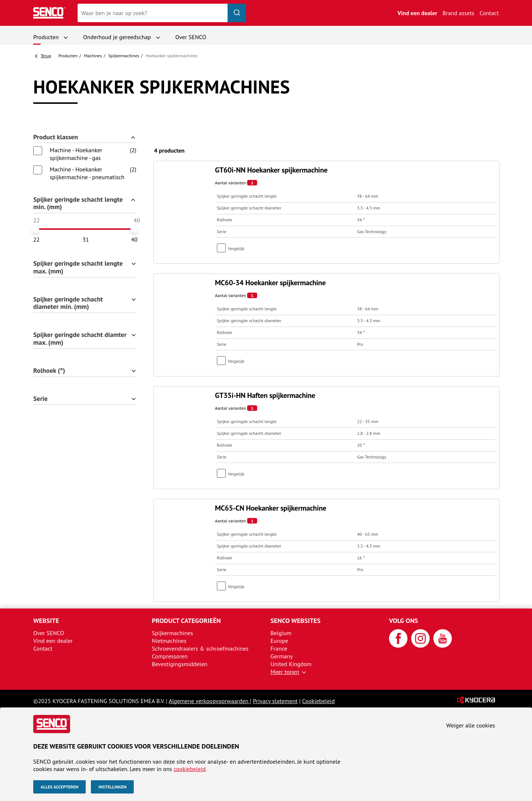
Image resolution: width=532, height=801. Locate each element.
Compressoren (170, 656)
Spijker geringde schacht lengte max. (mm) (78, 267)
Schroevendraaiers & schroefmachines (200, 648)
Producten (46, 37)
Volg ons (404, 621)
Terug (46, 56)
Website (46, 621)
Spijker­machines (124, 56)
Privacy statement (275, 701)
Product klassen (56, 137)
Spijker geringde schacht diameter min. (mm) (68, 303)
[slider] (35, 229)
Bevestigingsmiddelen (180, 664)
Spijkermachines (173, 633)
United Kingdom (291, 664)
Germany (282, 656)
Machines (93, 56)
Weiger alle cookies (471, 725)
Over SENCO (191, 37)
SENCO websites (296, 621)
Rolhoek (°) (49, 371)
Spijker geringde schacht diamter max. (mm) (80, 339)
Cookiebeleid (318, 701)
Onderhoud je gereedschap (117, 37)
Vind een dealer (417, 13)
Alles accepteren (59, 787)
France (279, 648)
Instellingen (112, 787)
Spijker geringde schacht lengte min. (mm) (78, 204)
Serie (40, 399)
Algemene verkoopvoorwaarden (209, 701)
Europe (279, 641)
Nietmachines (169, 641)
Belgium (281, 633)
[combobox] (162, 13)
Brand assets (458, 13)
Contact (489, 13)
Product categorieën (186, 621)
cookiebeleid (190, 769)
